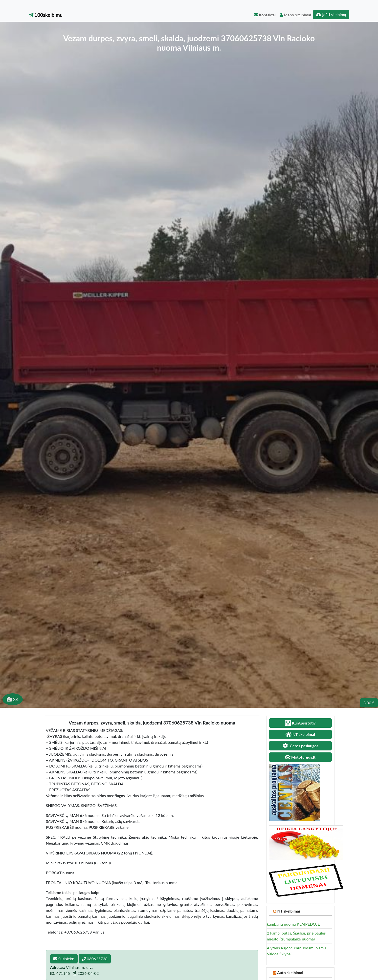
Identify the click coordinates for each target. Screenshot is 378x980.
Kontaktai (265, 15)
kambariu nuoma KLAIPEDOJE (293, 924)
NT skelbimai (289, 911)
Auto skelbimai (290, 972)
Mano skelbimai (295, 15)
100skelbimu (46, 15)
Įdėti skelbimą (331, 14)
